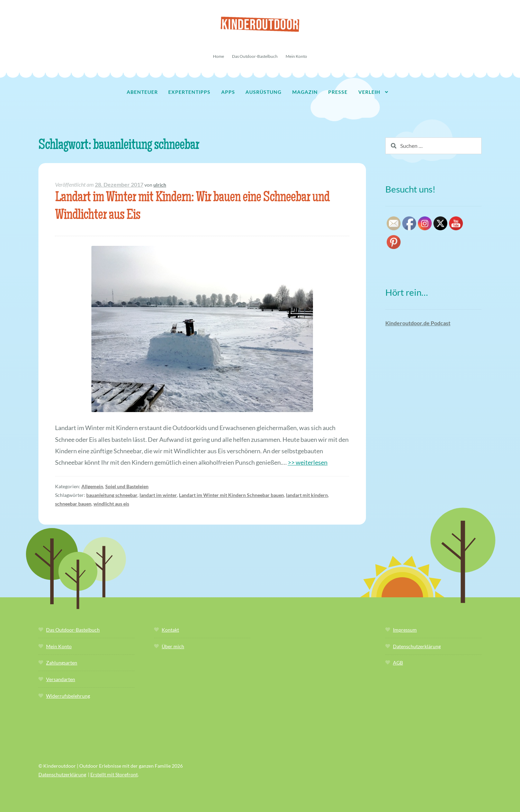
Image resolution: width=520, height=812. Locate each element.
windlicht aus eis (111, 504)
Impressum (405, 630)
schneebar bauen (73, 504)
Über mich (173, 646)
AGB (398, 663)
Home (218, 56)
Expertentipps (189, 92)
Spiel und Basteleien (127, 486)
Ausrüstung (263, 92)
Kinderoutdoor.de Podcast (418, 323)
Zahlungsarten (62, 663)
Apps (228, 92)
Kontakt (170, 630)
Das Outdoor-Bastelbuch (255, 56)
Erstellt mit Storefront (114, 774)
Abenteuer (142, 92)
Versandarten (61, 679)
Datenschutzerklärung (417, 646)
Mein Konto (296, 56)
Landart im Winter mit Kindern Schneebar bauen (231, 495)
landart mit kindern (307, 495)
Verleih (369, 92)
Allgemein (92, 486)
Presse (338, 92)
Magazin (305, 92)
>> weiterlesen (308, 462)
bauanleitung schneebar (112, 495)
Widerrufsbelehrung (68, 696)
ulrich (160, 185)
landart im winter (158, 495)
